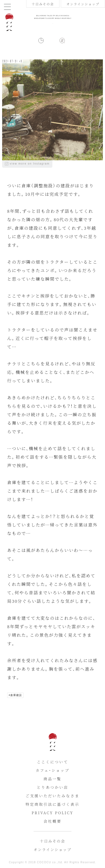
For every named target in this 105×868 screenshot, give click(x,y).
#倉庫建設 (15, 695)
